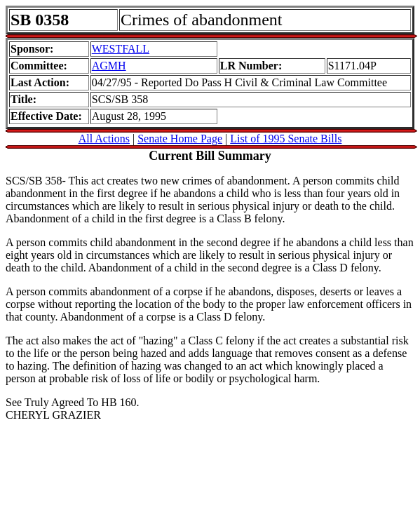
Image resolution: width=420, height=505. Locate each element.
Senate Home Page (180, 139)
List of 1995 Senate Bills (286, 139)
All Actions (104, 139)
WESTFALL (121, 49)
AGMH (109, 66)
